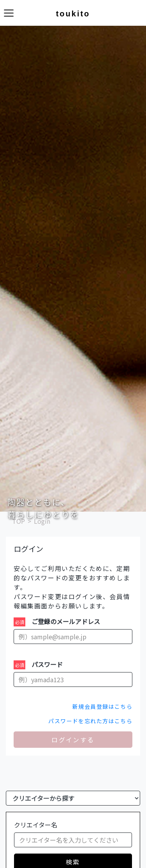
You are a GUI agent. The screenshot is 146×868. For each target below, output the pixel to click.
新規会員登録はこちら (102, 706)
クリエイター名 (36, 825)
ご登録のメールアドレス (66, 621)
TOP (18, 521)
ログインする (73, 740)
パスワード (47, 664)
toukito (73, 14)
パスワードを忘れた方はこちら (90, 721)
